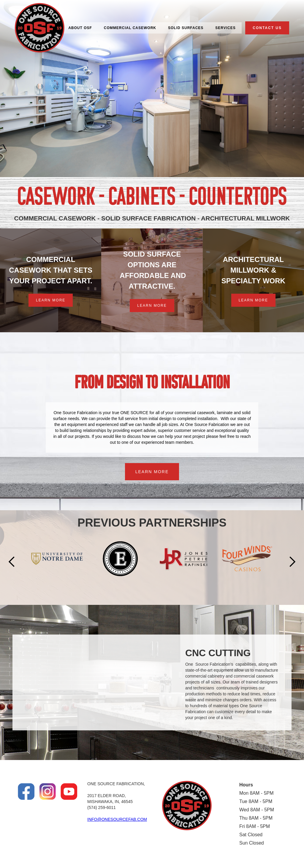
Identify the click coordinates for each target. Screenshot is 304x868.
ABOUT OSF (80, 28)
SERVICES (225, 28)
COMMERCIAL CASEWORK (130, 28)
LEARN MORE (51, 300)
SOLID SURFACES (186, 28)
